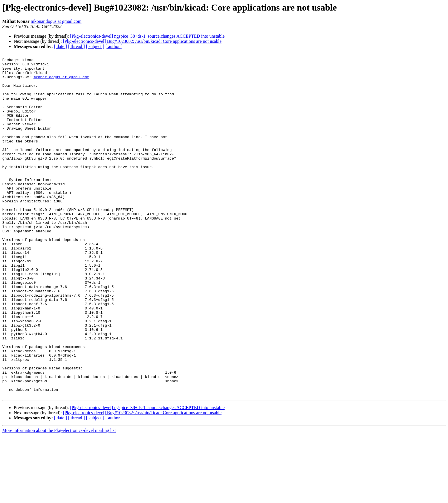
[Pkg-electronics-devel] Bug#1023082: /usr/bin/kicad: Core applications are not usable (142, 41)
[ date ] (60, 46)
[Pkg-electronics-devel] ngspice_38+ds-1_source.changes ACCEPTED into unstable (147, 36)
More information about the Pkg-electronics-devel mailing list (59, 498)
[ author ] (114, 46)
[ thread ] (76, 46)
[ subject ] (95, 46)
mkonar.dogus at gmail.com (56, 21)
